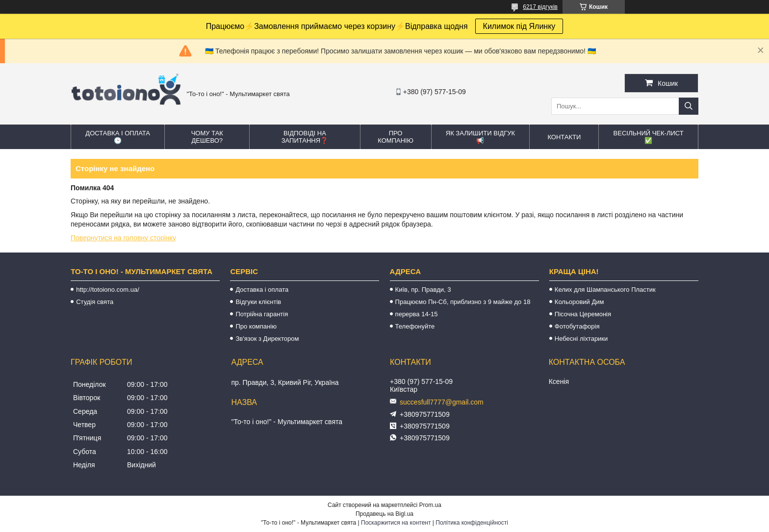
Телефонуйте (415, 326)
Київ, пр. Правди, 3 (423, 290)
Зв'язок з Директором (267, 339)
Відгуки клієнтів (258, 302)
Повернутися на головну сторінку (123, 238)
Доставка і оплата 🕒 (118, 137)
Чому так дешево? (207, 137)
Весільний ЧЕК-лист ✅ (649, 137)
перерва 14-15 (417, 314)
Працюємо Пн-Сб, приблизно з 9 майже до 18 (463, 302)
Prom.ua (430, 505)
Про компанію (396, 137)
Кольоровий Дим (579, 302)
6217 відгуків (540, 7)
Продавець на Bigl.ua (384, 514)
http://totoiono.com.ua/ (108, 290)
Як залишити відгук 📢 (480, 137)
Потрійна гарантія (262, 314)
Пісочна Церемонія (583, 314)
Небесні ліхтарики (581, 339)
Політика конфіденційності (472, 523)
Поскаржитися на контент (396, 523)
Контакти (564, 137)
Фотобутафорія (577, 326)
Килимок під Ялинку (519, 26)
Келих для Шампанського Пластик (605, 290)
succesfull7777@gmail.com (442, 402)
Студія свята (95, 302)
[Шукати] (689, 106)
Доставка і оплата (262, 290)
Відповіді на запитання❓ (305, 137)
